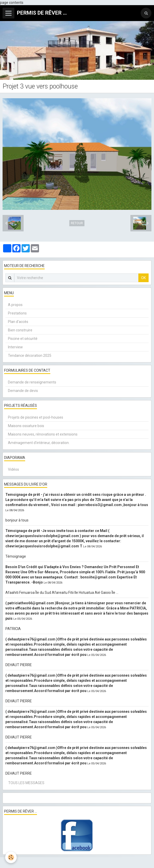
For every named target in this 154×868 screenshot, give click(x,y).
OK (143, 278)
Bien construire (20, 330)
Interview (15, 347)
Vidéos (13, 469)
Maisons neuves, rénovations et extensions (43, 434)
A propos (15, 305)
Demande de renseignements (32, 382)
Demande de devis (23, 391)
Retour (77, 223)
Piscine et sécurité (23, 339)
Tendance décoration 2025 (30, 356)
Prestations (17, 313)
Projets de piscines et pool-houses (36, 417)
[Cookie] (11, 857)
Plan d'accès (18, 322)
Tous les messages (26, 783)
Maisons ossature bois (26, 426)
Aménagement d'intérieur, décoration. (39, 443)
